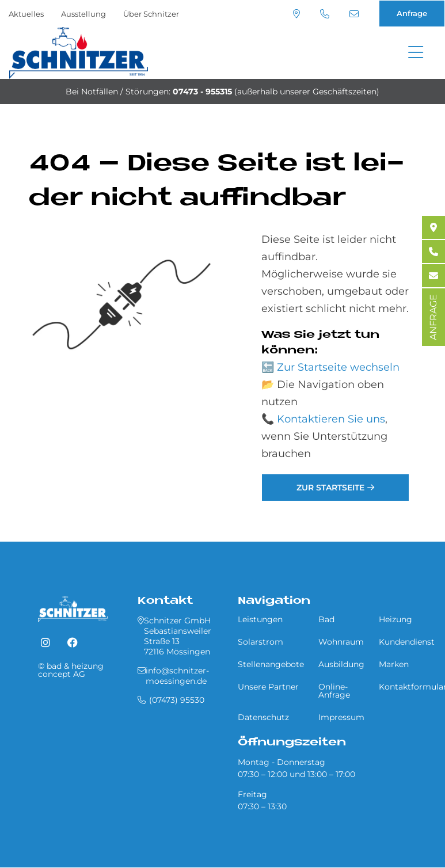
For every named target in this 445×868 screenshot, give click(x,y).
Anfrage (412, 13)
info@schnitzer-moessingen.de (354, 14)
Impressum (341, 717)
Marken (394, 664)
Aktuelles (26, 14)
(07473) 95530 (325, 14)
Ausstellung (83, 14)
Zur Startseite (330, 488)
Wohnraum (341, 642)
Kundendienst (407, 642)
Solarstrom (260, 642)
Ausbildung (341, 664)
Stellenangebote (271, 664)
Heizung (395, 619)
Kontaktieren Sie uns (331, 419)
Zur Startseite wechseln (338, 367)
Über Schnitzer (151, 14)
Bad (326, 619)
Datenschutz (263, 717)
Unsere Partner (268, 687)
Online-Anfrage (334, 691)
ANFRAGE (433, 317)
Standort (296, 14)
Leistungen (260, 619)
